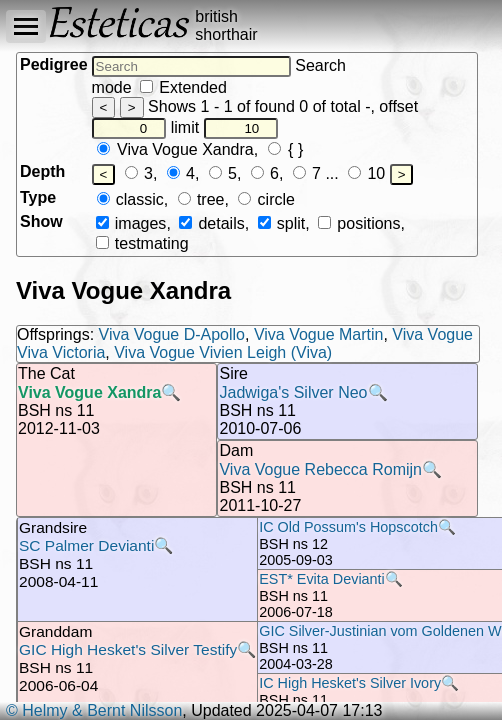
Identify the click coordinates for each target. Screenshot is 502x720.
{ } (286, 149)
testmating (142, 243)
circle (266, 199)
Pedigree (54, 64)
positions (359, 223)
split (282, 223)
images (131, 223)
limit (225, 127)
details (211, 223)
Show (41, 221)
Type (38, 197)
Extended (183, 87)
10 (366, 173)
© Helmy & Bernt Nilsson (94, 710)
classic (130, 199)
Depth (42, 171)
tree (201, 199)
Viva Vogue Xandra (175, 149)
